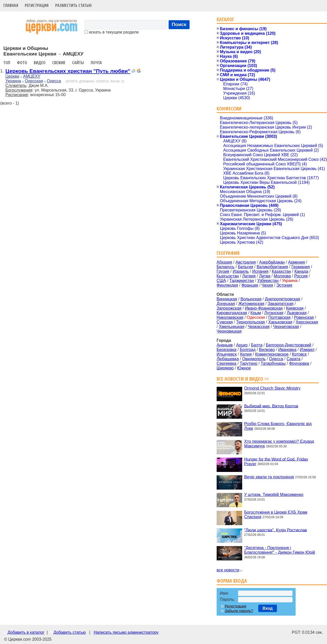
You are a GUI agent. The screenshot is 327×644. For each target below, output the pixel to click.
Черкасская (259, 327)
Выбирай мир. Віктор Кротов (271, 406)
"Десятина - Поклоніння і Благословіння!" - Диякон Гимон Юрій (280, 550)
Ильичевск (227, 354)
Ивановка (287, 350)
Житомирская (251, 304)
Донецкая (226, 304)
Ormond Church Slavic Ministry (272, 388)
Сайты (78, 63)
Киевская (295, 308)
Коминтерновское (272, 354)
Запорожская (229, 308)
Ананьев (225, 345)
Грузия (223, 271)
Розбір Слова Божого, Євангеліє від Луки (278, 426)
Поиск (179, 24)
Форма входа (232, 581)
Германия (301, 267)
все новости (228, 570)
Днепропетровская (283, 299)
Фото (22, 63)
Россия (301, 276)
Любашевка (228, 359)
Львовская (297, 313)
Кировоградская (232, 313)
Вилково (267, 350)
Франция (250, 285)
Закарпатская (281, 304)
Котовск (299, 354)
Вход (268, 608)
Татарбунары (273, 363)
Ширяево (225, 368)
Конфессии (229, 109)
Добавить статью (70, 632)
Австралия (246, 262)
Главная (11, 5)
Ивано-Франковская (264, 308)
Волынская (251, 299)
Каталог (225, 19)
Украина (13, 81)
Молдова (282, 276)
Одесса (54, 81)
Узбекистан (268, 281)
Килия (246, 354)
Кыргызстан (228, 276)
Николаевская (230, 317)
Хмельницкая (232, 327)
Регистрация (37, 5)
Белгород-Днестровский (289, 345)
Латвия (249, 276)
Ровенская (304, 317)
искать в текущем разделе (112, 32)
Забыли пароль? (239, 611)
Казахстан (281, 271)
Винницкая (227, 299)
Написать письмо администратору (126, 632)
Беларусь (226, 267)
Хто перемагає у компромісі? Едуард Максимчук (279, 444)
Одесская (34, 81)
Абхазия (224, 262)
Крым (256, 313)
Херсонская (307, 322)
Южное (244, 368)
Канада (301, 271)
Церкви (12, 76)
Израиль (241, 271)
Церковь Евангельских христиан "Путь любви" (68, 71)
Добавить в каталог (26, 632)
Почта (96, 63)
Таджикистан (242, 281)
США (221, 281)
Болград (248, 350)
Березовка (227, 350)
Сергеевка (226, 363)
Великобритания (272, 267)
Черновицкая (229, 331)
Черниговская (286, 327)
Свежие (59, 63)
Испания (260, 271)
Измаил (307, 350)
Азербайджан (272, 262)
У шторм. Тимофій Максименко (274, 495)
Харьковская (280, 322)
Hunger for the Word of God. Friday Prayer (276, 461)
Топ (7, 63)
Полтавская (279, 317)
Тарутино (249, 363)
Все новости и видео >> (243, 379)
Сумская (225, 322)
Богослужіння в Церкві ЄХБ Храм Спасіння (276, 515)
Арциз (242, 345)
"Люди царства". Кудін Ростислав (276, 530)
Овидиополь (254, 359)
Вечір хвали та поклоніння (269, 477)
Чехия (267, 285)
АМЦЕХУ (32, 76)
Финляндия (227, 285)
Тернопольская (251, 322)
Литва (265, 276)
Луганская (274, 313)
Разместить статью (73, 5)
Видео (40, 63)
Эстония (284, 285)
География (228, 253)
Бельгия (246, 267)
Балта (257, 345)
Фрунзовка (299, 363)
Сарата (294, 359)
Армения (297, 262)
